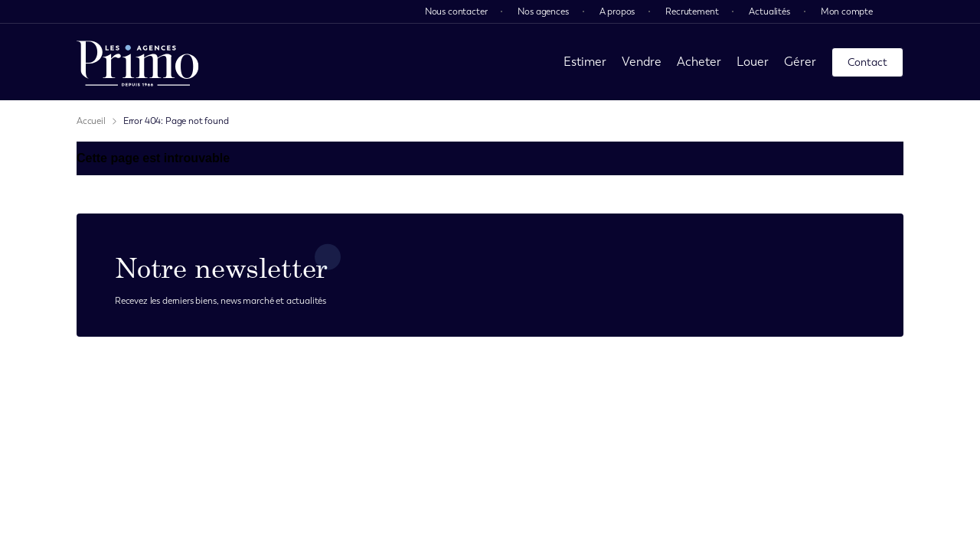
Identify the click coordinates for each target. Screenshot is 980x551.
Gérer (800, 62)
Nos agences (543, 11)
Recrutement (692, 11)
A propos (617, 11)
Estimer (585, 62)
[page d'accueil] (138, 62)
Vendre (642, 62)
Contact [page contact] (867, 62)
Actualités (769, 11)
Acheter (699, 62)
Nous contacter (456, 11)
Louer (753, 62)
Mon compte (847, 11)
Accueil (91, 121)
